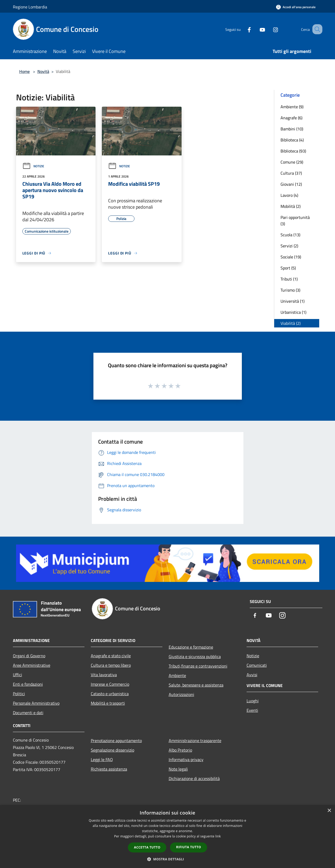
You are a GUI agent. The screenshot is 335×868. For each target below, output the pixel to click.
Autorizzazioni (181, 694)
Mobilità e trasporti (108, 703)
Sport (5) (288, 268)
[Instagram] (269, 29)
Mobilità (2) (291, 206)
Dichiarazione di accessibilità (194, 778)
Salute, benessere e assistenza (196, 685)
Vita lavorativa (104, 675)
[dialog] (167, 837)
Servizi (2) (289, 246)
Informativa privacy (186, 759)
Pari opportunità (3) (295, 220)
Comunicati (257, 665)
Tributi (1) (289, 279)
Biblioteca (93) (293, 151)
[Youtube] (256, 29)
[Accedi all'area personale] (296, 7)
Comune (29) (292, 162)
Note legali (178, 769)
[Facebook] (243, 29)
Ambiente (177, 675)
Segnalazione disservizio (112, 750)
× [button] (329, 811)
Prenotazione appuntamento (116, 741)
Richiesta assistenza (109, 769)
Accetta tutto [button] (147, 847)
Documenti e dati (28, 713)
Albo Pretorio (180, 750)
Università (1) (292, 301)
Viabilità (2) (291, 323)
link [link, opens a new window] (218, 836)
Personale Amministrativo (36, 703)
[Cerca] (316, 29)
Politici (19, 694)
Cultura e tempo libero (111, 665)
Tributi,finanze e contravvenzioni (198, 666)
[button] (168, 859)
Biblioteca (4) (292, 140)
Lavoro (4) (289, 195)
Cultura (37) (291, 173)
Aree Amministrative (32, 665)
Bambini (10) (292, 129)
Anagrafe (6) (291, 118)
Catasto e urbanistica (110, 694)
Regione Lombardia (30, 7)
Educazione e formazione (191, 647)
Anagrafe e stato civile (111, 656)
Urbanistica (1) (293, 312)
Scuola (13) (290, 235)
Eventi (252, 710)
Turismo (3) (290, 290)
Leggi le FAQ (102, 759)
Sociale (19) (291, 257)
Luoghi (253, 701)
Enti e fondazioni (28, 684)
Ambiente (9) (292, 107)
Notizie (33, 166)
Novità (43, 71)
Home (24, 71)
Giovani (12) (291, 184)
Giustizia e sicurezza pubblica (195, 656)
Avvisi (252, 675)
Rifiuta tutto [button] (189, 847)
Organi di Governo (29, 656)
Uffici (17, 675)
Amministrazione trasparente (195, 741)
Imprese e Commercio (110, 684)
